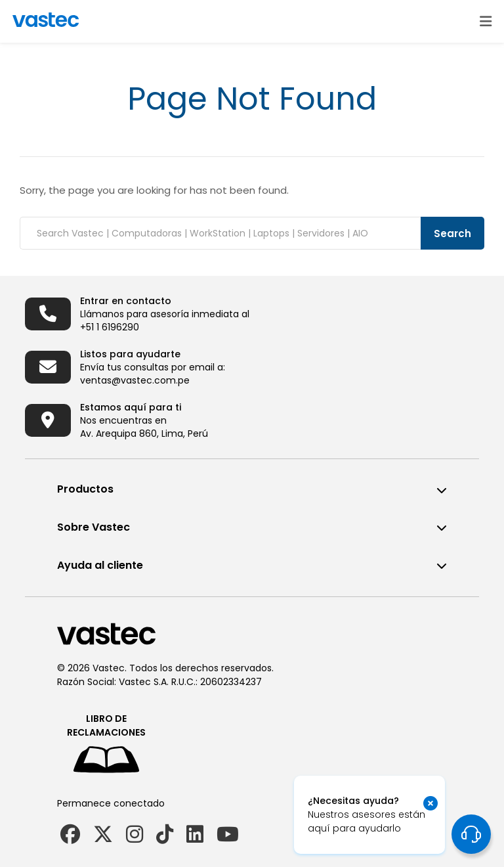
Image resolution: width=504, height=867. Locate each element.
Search (452, 233)
